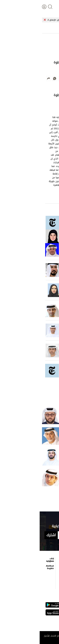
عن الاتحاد (24, 571)
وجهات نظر (50, 584)
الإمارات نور (51, 457)
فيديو (39, 572)
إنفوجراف (37, 578)
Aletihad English (10, 567)
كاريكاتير (24, 559)
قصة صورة (37, 584)
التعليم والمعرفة (38, 565)
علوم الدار (51, 559)
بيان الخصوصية (24, 577)
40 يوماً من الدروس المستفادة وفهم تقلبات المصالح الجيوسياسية (41, 415)
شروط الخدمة (25, 584)
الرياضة (52, 578)
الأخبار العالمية (52, 565)
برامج (26, 565)
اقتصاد (52, 572)
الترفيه (39, 559)
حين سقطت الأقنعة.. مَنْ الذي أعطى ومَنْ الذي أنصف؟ (41, 436)
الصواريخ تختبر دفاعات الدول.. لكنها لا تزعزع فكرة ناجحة (41, 478)
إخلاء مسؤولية (10, 560)
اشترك (11, 535)
